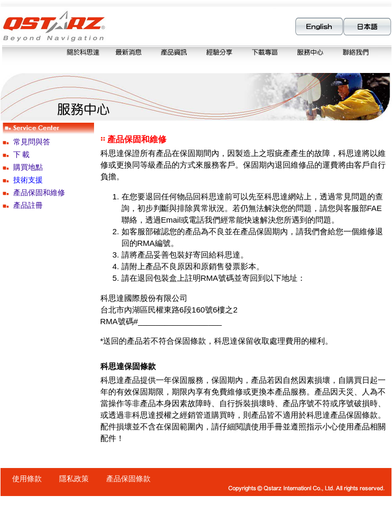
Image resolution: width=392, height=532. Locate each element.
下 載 (22, 154)
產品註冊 (28, 205)
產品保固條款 (128, 479)
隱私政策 (74, 479)
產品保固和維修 (39, 192)
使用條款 (27, 479)
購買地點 (28, 167)
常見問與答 (32, 142)
